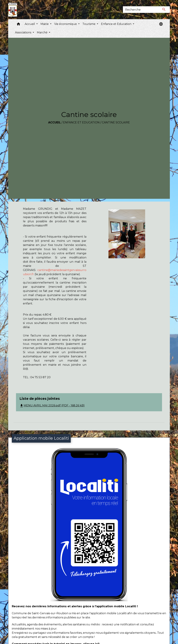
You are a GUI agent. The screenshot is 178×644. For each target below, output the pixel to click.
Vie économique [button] (66, 24)
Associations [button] (23, 32)
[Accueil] (13, 10)
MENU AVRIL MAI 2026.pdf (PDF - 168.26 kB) (52, 405)
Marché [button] (43, 32)
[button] (18, 25)
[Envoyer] (164, 10)
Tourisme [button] (89, 24)
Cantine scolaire (116, 122)
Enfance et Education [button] (117, 24)
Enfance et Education (81, 122)
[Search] (141, 10)
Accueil (54, 122)
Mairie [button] (45, 24)
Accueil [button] (30, 24)
